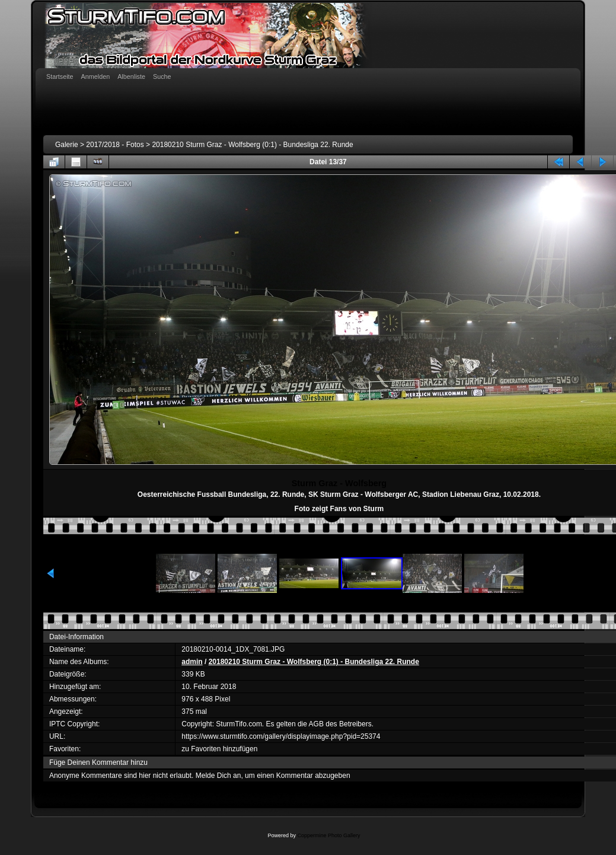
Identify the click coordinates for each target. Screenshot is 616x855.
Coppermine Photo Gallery (328, 835)
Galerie (67, 145)
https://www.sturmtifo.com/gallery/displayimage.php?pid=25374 (281, 736)
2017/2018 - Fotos (115, 145)
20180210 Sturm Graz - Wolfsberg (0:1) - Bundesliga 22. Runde (252, 145)
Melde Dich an (218, 776)
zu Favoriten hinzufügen (219, 749)
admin (192, 662)
